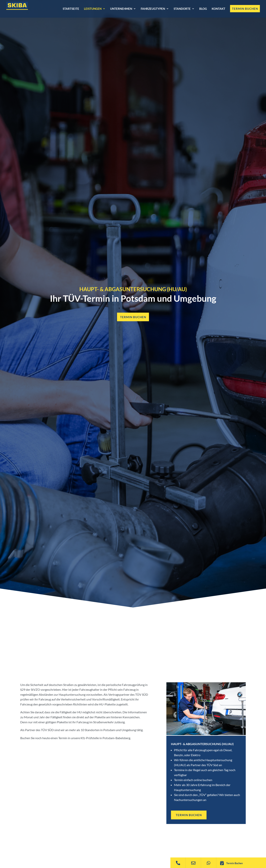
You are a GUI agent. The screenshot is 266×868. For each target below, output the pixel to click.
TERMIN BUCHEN (189, 815)
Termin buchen (133, 317)
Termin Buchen (234, 863)
